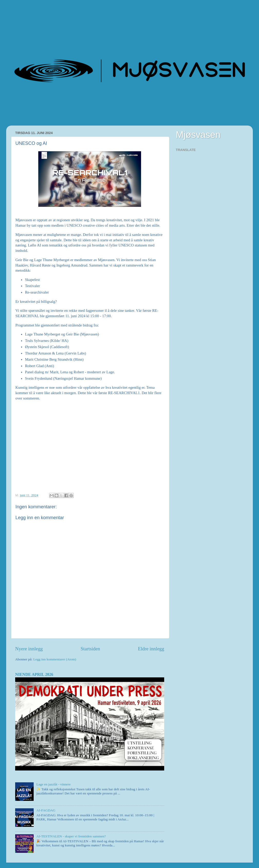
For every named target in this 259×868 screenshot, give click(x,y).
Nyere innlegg (29, 649)
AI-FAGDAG (46, 810)
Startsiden (90, 649)
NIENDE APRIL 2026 (34, 674)
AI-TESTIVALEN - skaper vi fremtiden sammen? (71, 836)
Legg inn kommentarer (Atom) (55, 659)
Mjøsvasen (198, 135)
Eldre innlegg (151, 649)
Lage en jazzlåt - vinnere (53, 784)
